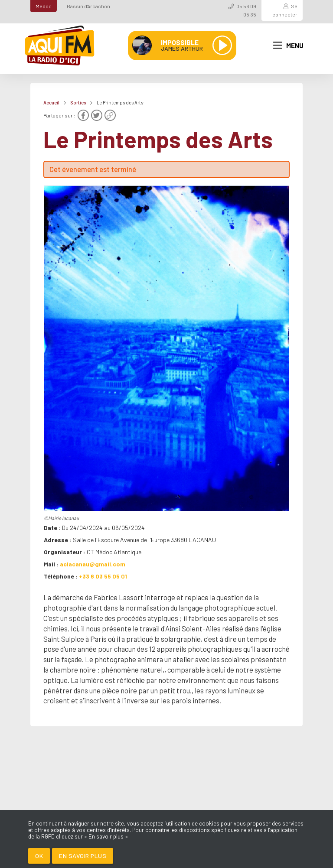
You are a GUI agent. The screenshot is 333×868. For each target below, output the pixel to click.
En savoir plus (83, 856)
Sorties (78, 102)
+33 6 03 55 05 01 (103, 576)
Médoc (44, 6)
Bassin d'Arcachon (88, 6)
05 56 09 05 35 (246, 10)
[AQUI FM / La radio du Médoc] (60, 46)
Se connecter (285, 10)
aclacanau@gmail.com (93, 564)
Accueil (51, 102)
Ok (39, 856)
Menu (288, 46)
